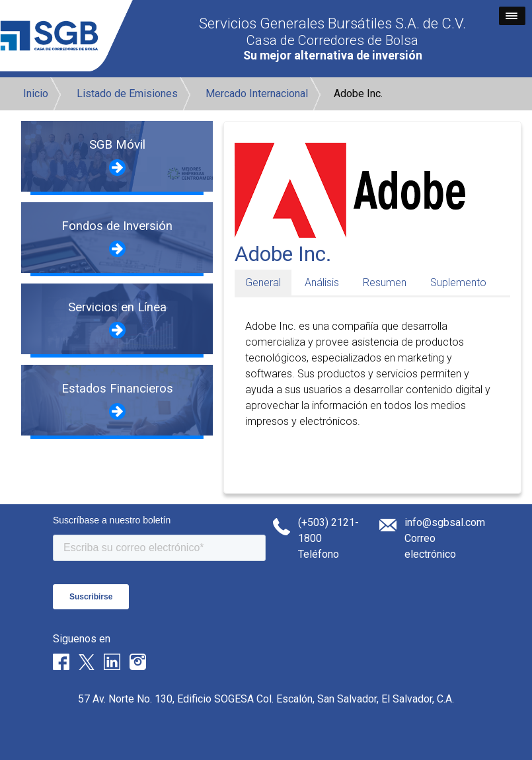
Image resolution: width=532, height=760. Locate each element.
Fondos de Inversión (117, 226)
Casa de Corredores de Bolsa (332, 40)
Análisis (322, 283)
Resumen (385, 283)
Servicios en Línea (117, 307)
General (263, 283)
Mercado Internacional (257, 94)
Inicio (36, 94)
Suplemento (458, 283)
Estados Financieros (117, 389)
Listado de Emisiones (127, 94)
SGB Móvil (117, 145)
